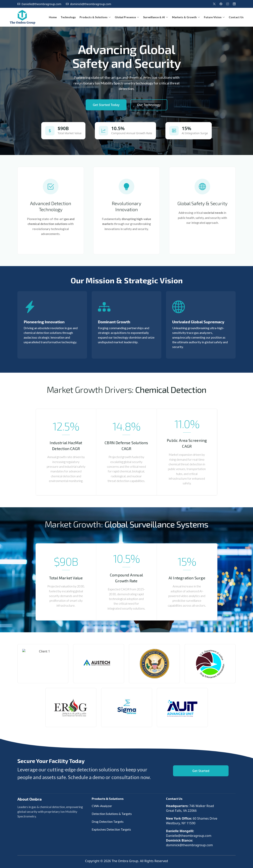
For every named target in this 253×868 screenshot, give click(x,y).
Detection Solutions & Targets (112, 814)
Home (53, 17)
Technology (68, 17)
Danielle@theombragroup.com (41, 4)
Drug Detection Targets (108, 821)
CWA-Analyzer (102, 806)
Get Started (201, 771)
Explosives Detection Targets (111, 829)
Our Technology (149, 105)
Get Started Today (106, 105)
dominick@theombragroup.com (91, 4)
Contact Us (236, 17)
